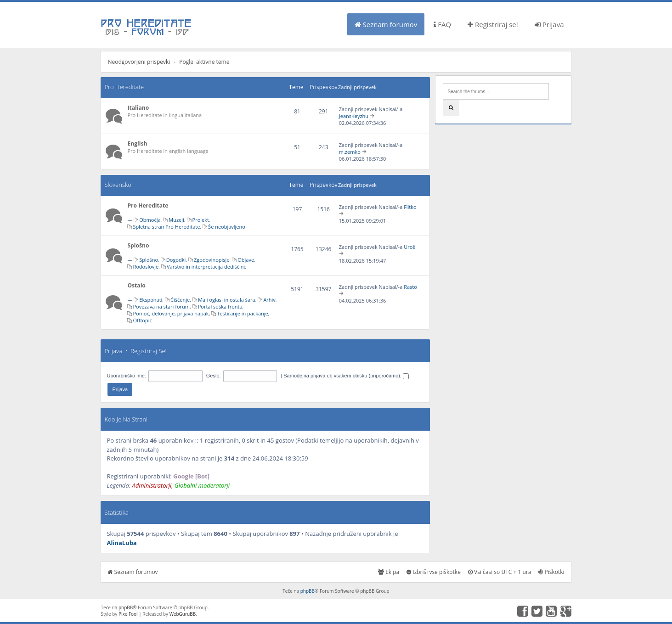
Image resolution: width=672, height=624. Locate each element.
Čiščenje (180, 300)
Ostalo (136, 285)
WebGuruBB (183, 614)
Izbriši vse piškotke (434, 572)
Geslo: (214, 376)
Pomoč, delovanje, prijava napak (171, 313)
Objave (246, 260)
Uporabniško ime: (126, 376)
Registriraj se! (493, 24)
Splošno (138, 245)
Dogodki (176, 260)
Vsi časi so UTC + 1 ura (500, 572)
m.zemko (350, 152)
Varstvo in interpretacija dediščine (207, 267)
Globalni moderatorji (202, 485)
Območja (150, 220)
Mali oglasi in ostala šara (227, 300)
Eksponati (151, 300)
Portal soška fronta (220, 306)
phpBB (308, 591)
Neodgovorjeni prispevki (139, 62)
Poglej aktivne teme (204, 62)
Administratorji (152, 485)
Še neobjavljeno (227, 227)
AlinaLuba (121, 543)
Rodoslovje (146, 267)
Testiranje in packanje (242, 313)
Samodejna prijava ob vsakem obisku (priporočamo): (346, 376)
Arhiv (269, 300)
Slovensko (118, 185)
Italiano (138, 108)
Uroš (409, 247)
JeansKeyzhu (354, 116)
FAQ (442, 24)
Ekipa (389, 572)
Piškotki (551, 572)
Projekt (201, 220)
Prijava (549, 24)
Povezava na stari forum (161, 306)
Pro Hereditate (124, 87)
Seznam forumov (386, 24)
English (137, 143)
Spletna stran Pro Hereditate (166, 227)
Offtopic (142, 320)
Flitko (410, 207)
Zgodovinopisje (212, 260)
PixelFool (128, 614)
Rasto (410, 287)
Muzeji (176, 220)
